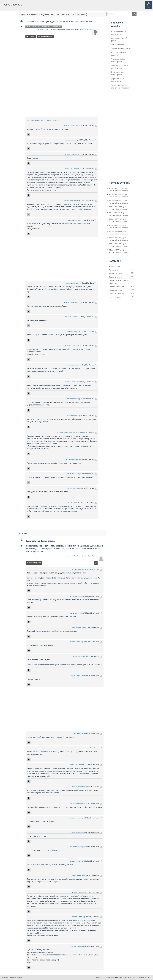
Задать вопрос (63, 6)
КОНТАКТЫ (123, 977)
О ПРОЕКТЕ (132, 977)
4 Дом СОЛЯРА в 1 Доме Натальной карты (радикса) (119, 251)
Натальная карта (115, 273)
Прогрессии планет (116, 294)
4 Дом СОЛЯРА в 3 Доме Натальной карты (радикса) (119, 239)
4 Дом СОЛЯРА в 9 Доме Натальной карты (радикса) (119, 208)
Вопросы (36, 6)
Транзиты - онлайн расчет (121, 48)
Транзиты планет (115, 277)
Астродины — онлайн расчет (120, 39)
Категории (52, 6)
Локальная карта (118, 45)
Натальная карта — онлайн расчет (119, 33)
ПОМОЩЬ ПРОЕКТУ (144, 977)
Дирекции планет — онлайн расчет (119, 80)
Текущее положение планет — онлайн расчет (121, 86)
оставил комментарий (71, 126)
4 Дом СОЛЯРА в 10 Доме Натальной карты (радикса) (119, 202)
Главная (28, 6)
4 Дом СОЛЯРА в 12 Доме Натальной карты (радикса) (119, 189)
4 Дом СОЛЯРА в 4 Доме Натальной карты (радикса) (119, 233)
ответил (69, 556)
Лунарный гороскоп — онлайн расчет (120, 67)
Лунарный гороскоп (116, 290)
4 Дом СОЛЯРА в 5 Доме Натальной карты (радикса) (119, 226)
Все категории (114, 267)
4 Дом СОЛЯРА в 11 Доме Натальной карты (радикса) (119, 196)
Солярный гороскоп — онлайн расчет (120, 60)
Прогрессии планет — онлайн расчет (120, 73)
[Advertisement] (62, 61)
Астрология (113, 270)
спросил (40, 29)
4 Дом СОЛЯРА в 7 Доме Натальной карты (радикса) (119, 220)
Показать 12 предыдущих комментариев (42, 120)
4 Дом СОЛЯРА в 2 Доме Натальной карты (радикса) (119, 245)
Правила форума (16, 977)
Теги (44, 6)
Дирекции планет (116, 297)
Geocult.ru (114, 977)
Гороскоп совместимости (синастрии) (121, 54)
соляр (28, 27)
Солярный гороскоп (85, 29)
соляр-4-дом (36, 27)
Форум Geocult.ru (12, 5)
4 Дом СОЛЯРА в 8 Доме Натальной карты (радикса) (119, 214)
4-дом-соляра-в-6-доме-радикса (52, 27)
